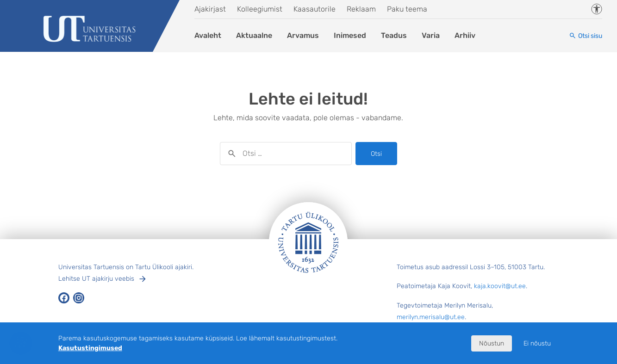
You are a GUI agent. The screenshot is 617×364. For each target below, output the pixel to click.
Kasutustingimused (90, 348)
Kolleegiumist (260, 9)
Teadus (394, 35)
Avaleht (208, 35)
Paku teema (407, 9)
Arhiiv (465, 35)
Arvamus (303, 35)
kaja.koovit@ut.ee (500, 286)
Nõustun (492, 343)
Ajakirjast (210, 9)
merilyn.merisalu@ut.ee (431, 317)
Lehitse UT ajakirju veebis (96, 279)
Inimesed (350, 35)
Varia (431, 35)
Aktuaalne (254, 35)
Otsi (376, 154)
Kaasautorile (315, 9)
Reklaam (361, 9)
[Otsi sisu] (586, 36)
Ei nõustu (537, 343)
